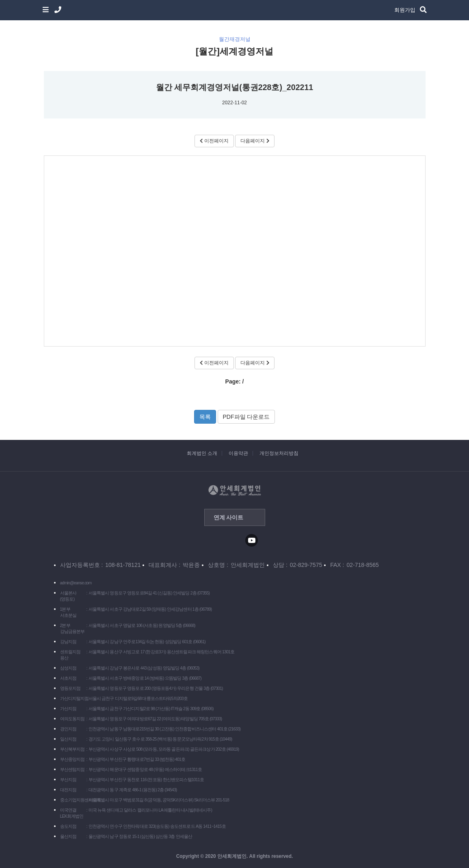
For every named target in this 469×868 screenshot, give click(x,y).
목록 (205, 417)
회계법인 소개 (202, 453)
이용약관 (238, 453)
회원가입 (405, 10)
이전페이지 (214, 141)
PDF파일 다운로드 (246, 417)
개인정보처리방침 (279, 453)
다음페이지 (255, 141)
